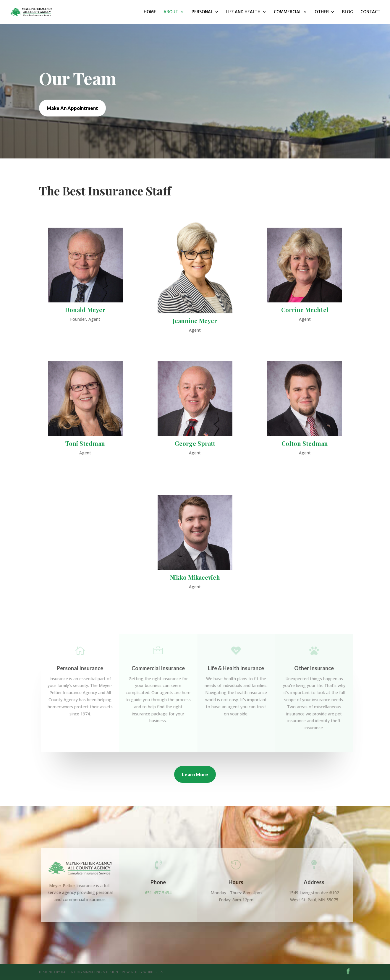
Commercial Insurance (161, 668)
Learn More (195, 774)
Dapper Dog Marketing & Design (89, 972)
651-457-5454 (161, 893)
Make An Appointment (72, 108)
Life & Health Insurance (239, 668)
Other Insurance (317, 668)
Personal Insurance (83, 668)
